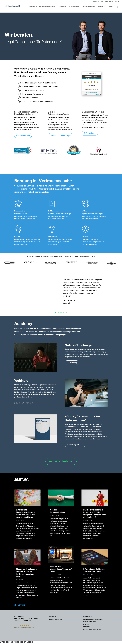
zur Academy (72, 363)
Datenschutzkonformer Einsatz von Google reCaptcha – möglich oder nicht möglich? (95, 514)
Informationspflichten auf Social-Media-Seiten (94, 570)
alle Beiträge (20, 605)
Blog (102, 2)
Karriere (111, 2)
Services (110, 7)
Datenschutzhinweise (56, 619)
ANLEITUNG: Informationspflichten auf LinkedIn (61, 569)
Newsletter (96, 2)
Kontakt (117, 2)
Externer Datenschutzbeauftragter (93, 619)
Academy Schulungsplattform (92, 629)
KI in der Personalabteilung (58, 511)
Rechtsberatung (23, 136)
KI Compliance (90, 133)
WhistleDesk (87, 627)
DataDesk (86, 624)
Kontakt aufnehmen (61, 461)
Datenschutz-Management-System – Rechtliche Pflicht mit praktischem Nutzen (26, 514)
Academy (100, 7)
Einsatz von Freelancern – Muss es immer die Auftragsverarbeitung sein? (27, 573)
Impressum (53, 617)
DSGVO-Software (74, 7)
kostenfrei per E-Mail (75, 445)
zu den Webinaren (23, 403)
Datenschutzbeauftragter (47, 7)
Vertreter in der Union (89, 622)
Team (106, 2)
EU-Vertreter (62, 7)
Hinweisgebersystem (88, 7)
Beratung (32, 7)
